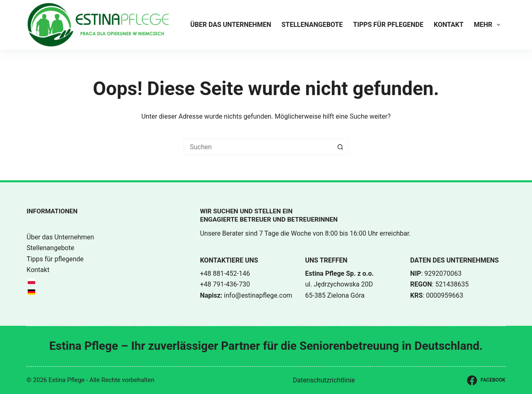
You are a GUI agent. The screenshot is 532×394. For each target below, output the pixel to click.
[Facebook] (486, 380)
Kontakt (448, 25)
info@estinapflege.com (258, 295)
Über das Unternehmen (231, 25)
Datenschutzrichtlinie (324, 380)
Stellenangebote (312, 25)
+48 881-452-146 (225, 273)
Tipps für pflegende (388, 25)
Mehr (489, 25)
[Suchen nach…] (258, 147)
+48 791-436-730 (225, 284)
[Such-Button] (340, 147)
